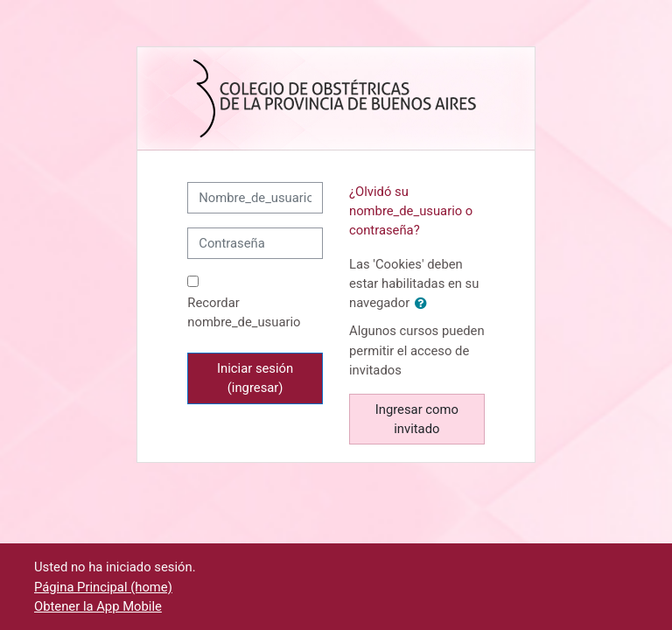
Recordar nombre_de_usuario (244, 312)
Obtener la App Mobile (98, 606)
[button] (424, 304)
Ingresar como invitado (417, 419)
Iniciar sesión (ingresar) (255, 378)
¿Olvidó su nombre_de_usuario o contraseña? (411, 211)
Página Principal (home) (103, 587)
